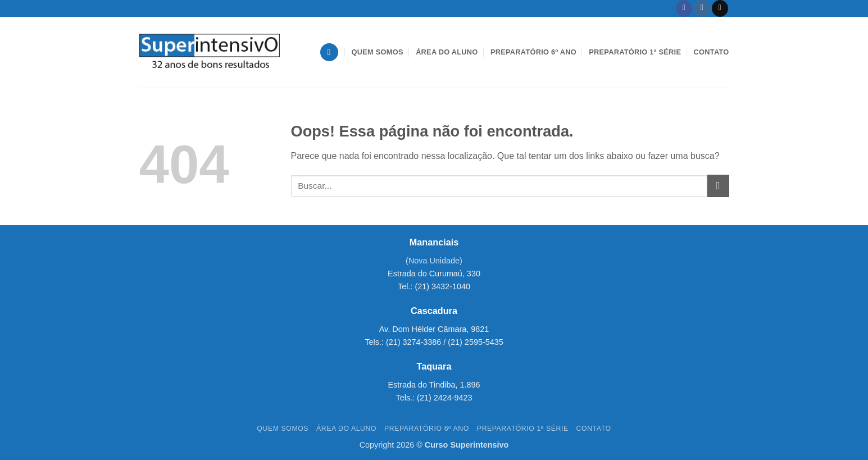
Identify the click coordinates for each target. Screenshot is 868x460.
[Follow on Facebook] (684, 8)
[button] (329, 53)
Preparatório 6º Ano (533, 52)
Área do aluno (447, 52)
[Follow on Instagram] (702, 8)
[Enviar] (718, 186)
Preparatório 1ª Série (635, 52)
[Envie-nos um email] (720, 8)
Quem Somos (378, 52)
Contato (712, 52)
